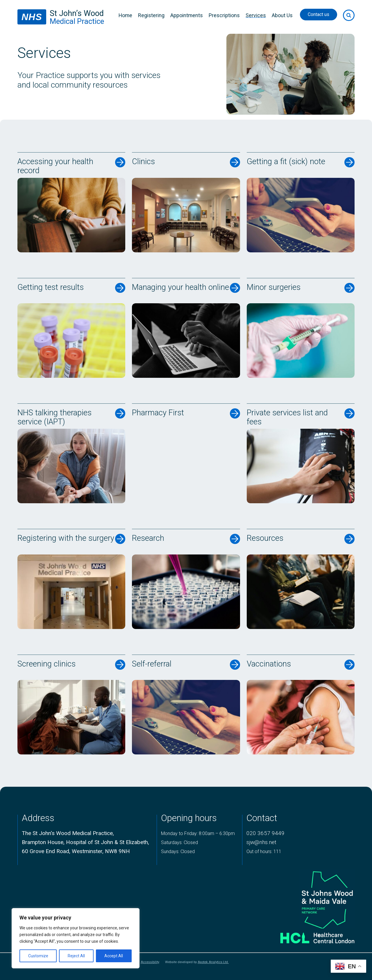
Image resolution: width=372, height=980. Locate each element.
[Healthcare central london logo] (310, 936)
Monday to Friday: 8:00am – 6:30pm (198, 833)
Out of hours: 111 (264, 851)
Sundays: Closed (178, 851)
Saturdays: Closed (179, 842)
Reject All (76, 956)
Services (256, 15)
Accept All (114, 956)
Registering (151, 15)
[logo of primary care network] (310, 899)
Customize (38, 956)
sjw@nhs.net (261, 842)
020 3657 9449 (265, 833)
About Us (282, 15)
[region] (76, 938)
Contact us (319, 14)
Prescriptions (224, 15)
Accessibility (150, 962)
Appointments (187, 15)
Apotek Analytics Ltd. (213, 962)
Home (125, 15)
